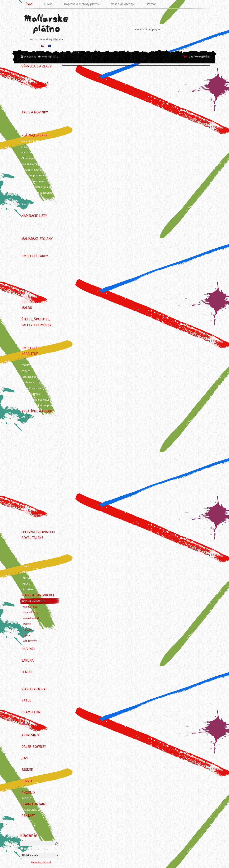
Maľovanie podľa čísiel (34, 521)
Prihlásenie (30, 57)
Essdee (26, 775)
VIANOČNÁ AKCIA (31, 124)
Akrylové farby (30, 273)
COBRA (25, 567)
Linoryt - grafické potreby (36, 463)
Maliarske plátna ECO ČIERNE (38, 153)
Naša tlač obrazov (123, 4)
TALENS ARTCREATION (34, 578)
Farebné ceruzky (31, 383)
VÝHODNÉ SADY (30, 95)
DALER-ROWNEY (31, 752)
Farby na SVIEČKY (31, 429)
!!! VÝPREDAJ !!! (30, 78)
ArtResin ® (28, 741)
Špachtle (26, 337)
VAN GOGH (28, 561)
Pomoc (152, 4)
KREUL (25, 706)
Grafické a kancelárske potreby (39, 475)
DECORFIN (27, 590)
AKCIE (25, 130)
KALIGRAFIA (28, 360)
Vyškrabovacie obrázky (35, 498)
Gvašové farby (30, 285)
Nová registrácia (50, 57)
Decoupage (28, 457)
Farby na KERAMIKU (33, 440)
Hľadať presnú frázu (36, 849)
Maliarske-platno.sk (41, 862)
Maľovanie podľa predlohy (37, 526)
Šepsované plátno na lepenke (39, 187)
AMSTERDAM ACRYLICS (34, 572)
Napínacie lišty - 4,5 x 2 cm (37, 222)
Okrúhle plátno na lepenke (37, 193)
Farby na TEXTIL (30, 423)
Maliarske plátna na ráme (36, 141)
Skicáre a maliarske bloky (36, 400)
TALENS (26, 584)
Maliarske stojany (32, 245)
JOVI (24, 764)
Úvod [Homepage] (29, 4)
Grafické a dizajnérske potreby (39, 406)
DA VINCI (26, 655)
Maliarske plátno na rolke (36, 181)
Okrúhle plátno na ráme (35, 158)
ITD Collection (29, 683)
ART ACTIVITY (30, 641)
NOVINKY (27, 118)
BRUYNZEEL (28, 549)
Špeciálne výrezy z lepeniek (37, 204)
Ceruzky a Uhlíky (31, 394)
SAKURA (26, 666)
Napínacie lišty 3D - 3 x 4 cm (38, 233)
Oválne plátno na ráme (35, 164)
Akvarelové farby (31, 279)
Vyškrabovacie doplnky (35, 492)
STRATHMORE (29, 544)
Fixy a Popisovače (32, 388)
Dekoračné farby (31, 452)
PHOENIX (27, 798)
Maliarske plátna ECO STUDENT (39, 147)
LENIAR (26, 678)
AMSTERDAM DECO (32, 417)
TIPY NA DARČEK (31, 89)
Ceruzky (27, 630)
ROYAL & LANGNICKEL (34, 601)
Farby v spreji (29, 296)
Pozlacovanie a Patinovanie (37, 486)
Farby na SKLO (30, 434)
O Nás (48, 4)
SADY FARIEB (29, 101)
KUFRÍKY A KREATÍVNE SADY (37, 262)
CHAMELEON (29, 718)
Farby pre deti (29, 291)
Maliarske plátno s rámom (36, 176)
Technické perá (30, 377)
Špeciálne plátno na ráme (36, 170)
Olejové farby (29, 268)
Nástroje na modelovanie (36, 480)
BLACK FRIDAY (29, 72)
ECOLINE (26, 365)
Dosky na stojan (31, 250)
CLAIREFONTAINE (31, 810)
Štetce (25, 331)
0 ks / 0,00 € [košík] (199, 57)
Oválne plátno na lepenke (36, 199)
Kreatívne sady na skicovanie (38, 509)
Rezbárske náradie (32, 469)
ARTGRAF (27, 695)
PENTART (27, 821)
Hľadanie (29, 835)
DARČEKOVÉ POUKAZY (34, 107)
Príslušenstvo (29, 210)
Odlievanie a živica (32, 503)
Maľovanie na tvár (32, 515)
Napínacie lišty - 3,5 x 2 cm (37, 227)
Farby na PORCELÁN (33, 446)
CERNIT (26, 787)
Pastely (26, 371)
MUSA (25, 729)
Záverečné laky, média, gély (37, 314)
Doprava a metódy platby (82, 4)
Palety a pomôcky (32, 342)
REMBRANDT (29, 555)
